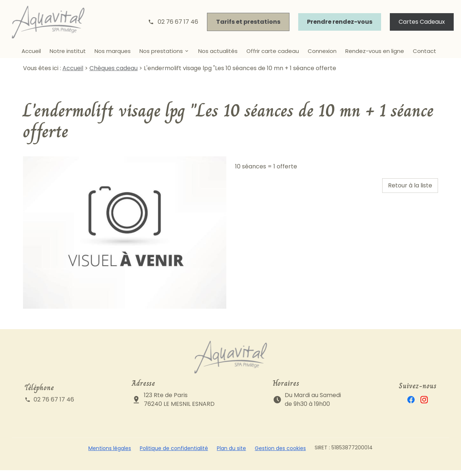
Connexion (322, 51)
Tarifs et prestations (248, 22)
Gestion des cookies (280, 454)
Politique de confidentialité (174, 454)
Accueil (31, 51)
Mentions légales (110, 454)
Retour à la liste (410, 191)
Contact (424, 51)
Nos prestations (161, 51)
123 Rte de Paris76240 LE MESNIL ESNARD (179, 405)
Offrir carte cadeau (273, 51)
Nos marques (113, 51)
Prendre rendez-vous (340, 22)
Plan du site (231, 454)
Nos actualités (218, 51)
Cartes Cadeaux (422, 22)
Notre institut (68, 51)
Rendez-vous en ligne (375, 51)
